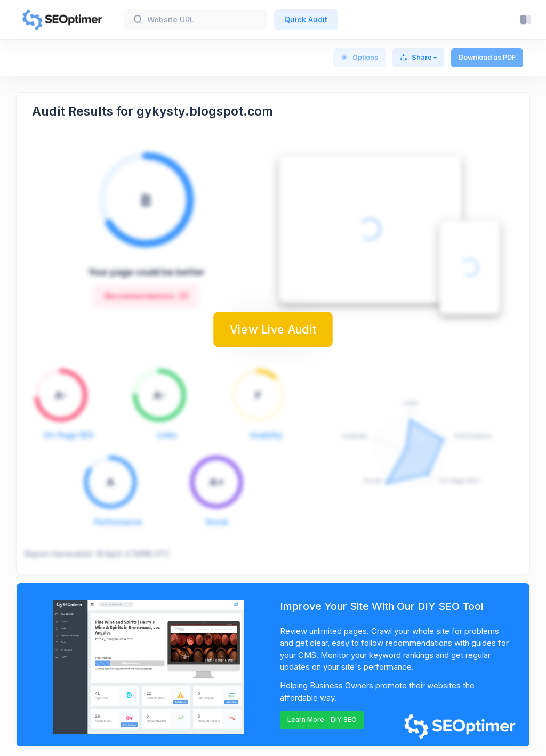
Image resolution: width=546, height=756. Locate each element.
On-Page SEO (69, 435)
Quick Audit (306, 19)
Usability (266, 435)
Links (167, 435)
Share (416, 57)
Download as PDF (487, 57)
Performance (118, 522)
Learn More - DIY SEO (322, 720)
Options (359, 57)
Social (217, 522)
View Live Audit (273, 329)
